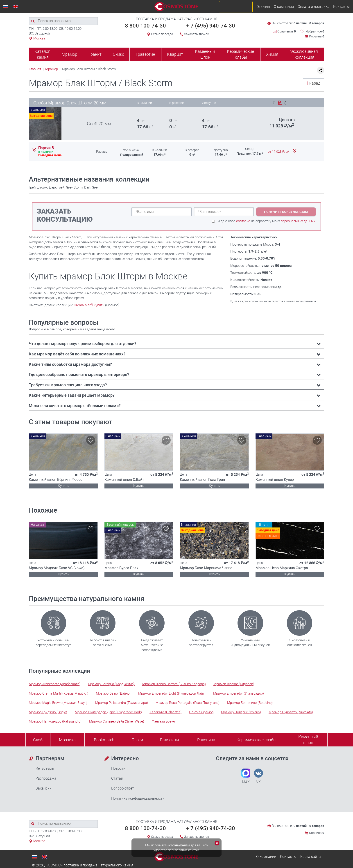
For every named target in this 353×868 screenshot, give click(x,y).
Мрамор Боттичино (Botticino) (250, 703)
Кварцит (175, 54)
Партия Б (46, 148)
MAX (246, 776)
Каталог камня (42, 54)
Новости (118, 768)
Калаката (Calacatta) (165, 712)
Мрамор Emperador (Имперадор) (239, 693)
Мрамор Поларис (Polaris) (241, 712)
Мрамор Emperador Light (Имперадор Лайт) (172, 693)
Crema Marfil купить (89, 305)
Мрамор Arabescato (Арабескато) (55, 684)
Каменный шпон (205, 54)
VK (258, 776)
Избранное (315, 31)
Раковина (206, 740)
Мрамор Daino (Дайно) (113, 693)
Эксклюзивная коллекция (304, 54)
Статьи (117, 778)
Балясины (170, 740)
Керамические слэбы (240, 54)
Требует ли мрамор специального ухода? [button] (68, 385)
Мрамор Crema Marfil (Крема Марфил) (59, 693)
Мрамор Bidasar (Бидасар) (234, 684)
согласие (243, 221)
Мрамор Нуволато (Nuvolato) (291, 712)
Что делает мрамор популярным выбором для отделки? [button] (83, 344)
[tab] (176, 344)
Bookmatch (104, 740)
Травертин (145, 54)
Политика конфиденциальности (138, 798)
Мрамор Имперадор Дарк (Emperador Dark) (108, 712)
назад (312, 83)
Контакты (341, 7)
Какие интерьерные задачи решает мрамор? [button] (72, 395)
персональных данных (298, 221)
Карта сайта (311, 857)
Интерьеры (45, 768)
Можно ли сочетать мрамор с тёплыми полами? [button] (75, 406)
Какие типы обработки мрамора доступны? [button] (70, 364)
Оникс (118, 54)
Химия (272, 54)
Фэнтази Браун (163, 721)
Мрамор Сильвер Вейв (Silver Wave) (117, 721)
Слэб (38, 740)
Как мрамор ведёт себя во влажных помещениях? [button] (77, 354)
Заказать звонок (197, 34)
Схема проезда (162, 34)
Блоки (137, 740)
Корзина (317, 36)
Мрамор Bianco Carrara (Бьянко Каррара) (174, 684)
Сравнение (285, 31)
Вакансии (44, 788)
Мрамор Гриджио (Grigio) (48, 712)
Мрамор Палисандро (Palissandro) (55, 721)
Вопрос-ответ (123, 788)
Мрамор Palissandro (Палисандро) (122, 703)
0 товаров (317, 23)
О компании (284, 7)
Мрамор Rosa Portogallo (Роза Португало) (188, 703)
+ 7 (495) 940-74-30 (211, 26)
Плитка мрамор (201, 712)
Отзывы (263, 7)
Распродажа (46, 778)
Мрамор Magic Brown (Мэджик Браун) (58, 703)
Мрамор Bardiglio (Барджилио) (111, 684)
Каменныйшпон (308, 740)
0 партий (300, 23)
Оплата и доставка (313, 7)
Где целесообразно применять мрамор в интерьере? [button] (79, 374)
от (279, 152)
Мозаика (67, 740)
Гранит (95, 54)
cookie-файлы (180, 845)
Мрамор (69, 54)
